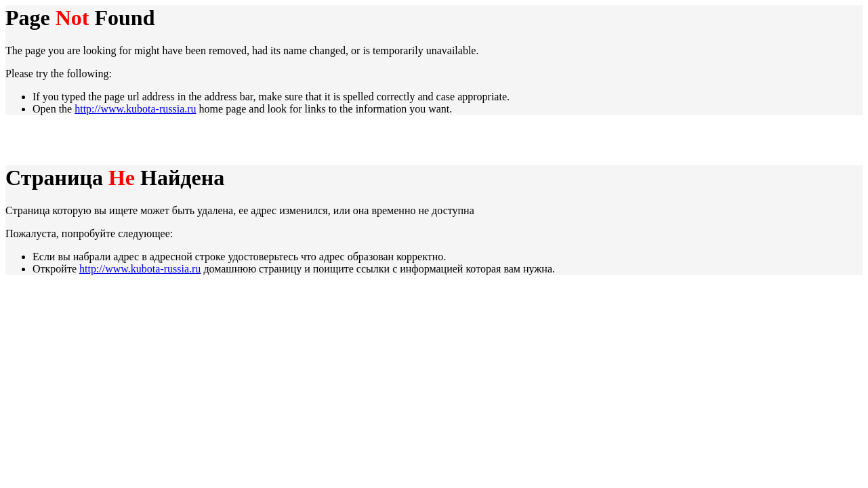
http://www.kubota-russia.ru (135, 109)
